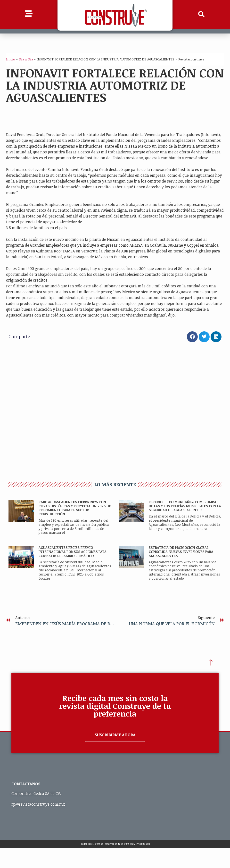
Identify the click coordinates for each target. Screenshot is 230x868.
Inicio (11, 59)
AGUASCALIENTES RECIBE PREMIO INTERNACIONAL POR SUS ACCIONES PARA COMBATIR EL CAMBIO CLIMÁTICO (73, 552)
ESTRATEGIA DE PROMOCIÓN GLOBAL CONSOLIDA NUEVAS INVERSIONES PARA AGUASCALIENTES (181, 552)
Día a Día (26, 59)
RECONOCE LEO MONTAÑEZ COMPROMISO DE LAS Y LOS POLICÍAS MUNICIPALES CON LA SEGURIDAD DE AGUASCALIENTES (185, 506)
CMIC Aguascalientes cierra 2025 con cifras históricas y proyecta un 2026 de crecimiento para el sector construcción (75, 508)
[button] (201, 14)
